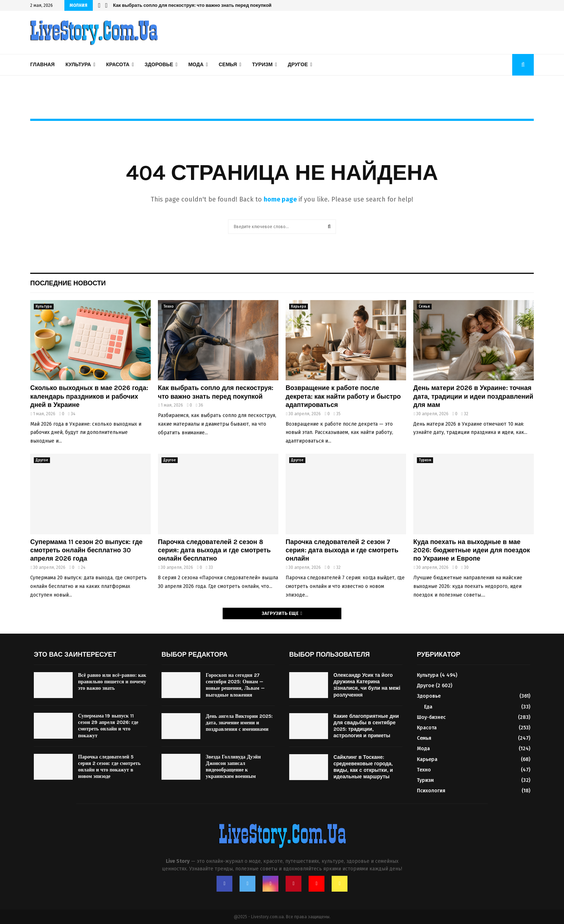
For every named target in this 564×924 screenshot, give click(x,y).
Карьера (299, 307)
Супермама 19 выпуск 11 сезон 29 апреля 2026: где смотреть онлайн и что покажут (108, 726)
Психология (431, 791)
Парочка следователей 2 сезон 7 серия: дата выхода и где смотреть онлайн (342, 550)
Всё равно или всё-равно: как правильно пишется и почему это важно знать (112, 682)
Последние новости (68, 283)
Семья (228, 65)
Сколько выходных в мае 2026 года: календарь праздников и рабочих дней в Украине (89, 396)
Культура (78, 65)
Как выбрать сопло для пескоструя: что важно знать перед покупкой (192, 5)
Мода (196, 65)
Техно (169, 307)
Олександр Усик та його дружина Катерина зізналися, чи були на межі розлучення (367, 685)
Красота (118, 65)
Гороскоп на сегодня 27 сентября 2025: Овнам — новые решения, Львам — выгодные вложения (235, 685)
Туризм (262, 65)
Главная (42, 65)
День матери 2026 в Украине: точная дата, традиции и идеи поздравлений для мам (473, 396)
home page (280, 199)
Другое (298, 65)
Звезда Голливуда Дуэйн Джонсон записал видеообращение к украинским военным (233, 767)
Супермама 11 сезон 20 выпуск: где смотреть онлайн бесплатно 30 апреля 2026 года (86, 550)
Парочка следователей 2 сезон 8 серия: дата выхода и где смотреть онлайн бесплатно (214, 550)
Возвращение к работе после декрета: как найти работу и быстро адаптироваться (343, 396)
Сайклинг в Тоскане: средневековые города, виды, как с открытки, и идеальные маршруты (363, 767)
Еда (428, 707)
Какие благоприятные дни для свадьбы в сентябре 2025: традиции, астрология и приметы (366, 726)
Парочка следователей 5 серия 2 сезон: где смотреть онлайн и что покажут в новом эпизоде (109, 767)
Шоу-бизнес (431, 717)
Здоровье (159, 65)
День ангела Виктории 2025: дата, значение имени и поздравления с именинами (239, 723)
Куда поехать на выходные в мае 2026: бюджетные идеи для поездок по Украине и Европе (472, 550)
